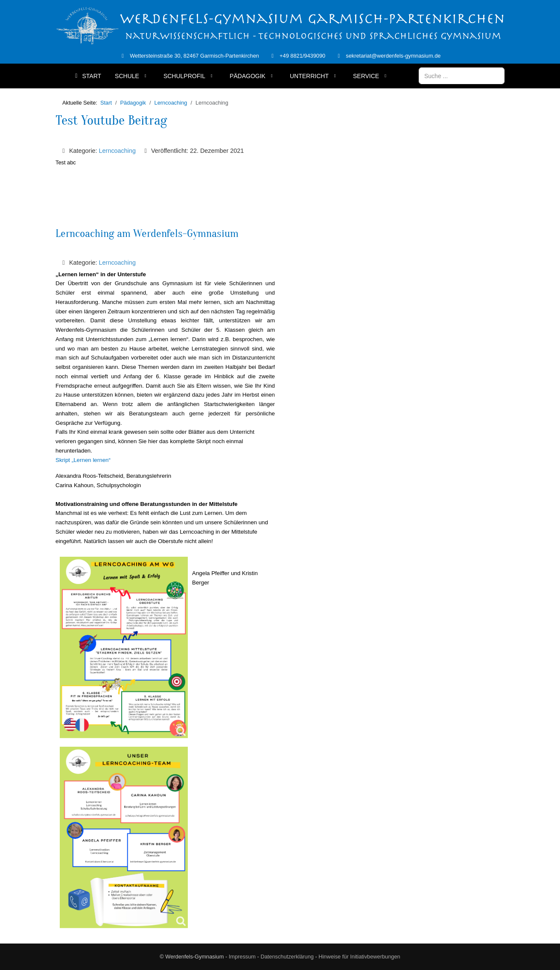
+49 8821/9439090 (302, 56)
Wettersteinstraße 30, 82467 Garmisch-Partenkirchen (194, 56)
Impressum (242, 957)
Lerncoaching (117, 151)
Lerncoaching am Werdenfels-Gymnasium (147, 234)
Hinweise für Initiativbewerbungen (359, 957)
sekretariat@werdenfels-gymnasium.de (393, 56)
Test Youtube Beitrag (111, 120)
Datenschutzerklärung (287, 957)
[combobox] (462, 76)
